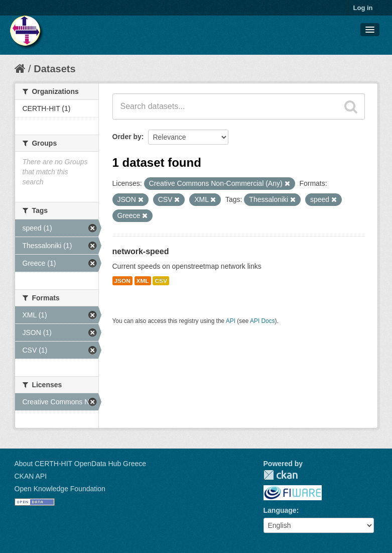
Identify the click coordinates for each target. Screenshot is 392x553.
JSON (122, 281)
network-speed (141, 251)
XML (143, 281)
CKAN (281, 475)
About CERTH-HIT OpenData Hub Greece (81, 464)
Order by (127, 137)
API (231, 321)
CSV (161, 281)
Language (280, 510)
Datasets (54, 69)
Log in (363, 8)
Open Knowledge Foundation (60, 489)
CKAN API (31, 476)
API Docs (263, 321)
